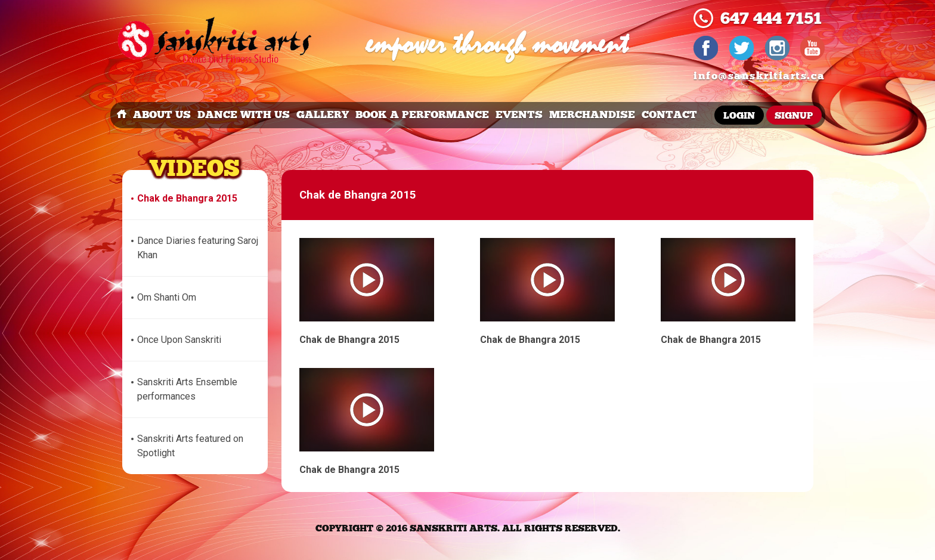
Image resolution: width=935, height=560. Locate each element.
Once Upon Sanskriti (179, 340)
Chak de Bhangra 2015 (187, 198)
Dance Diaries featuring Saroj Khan (198, 248)
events (519, 115)
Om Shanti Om (167, 297)
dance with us (244, 115)
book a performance (422, 115)
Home (122, 115)
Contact (669, 115)
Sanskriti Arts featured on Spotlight (190, 446)
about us (162, 115)
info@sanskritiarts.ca (759, 76)
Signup (794, 116)
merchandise (592, 115)
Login (739, 116)
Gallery (323, 115)
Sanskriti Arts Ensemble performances (187, 389)
